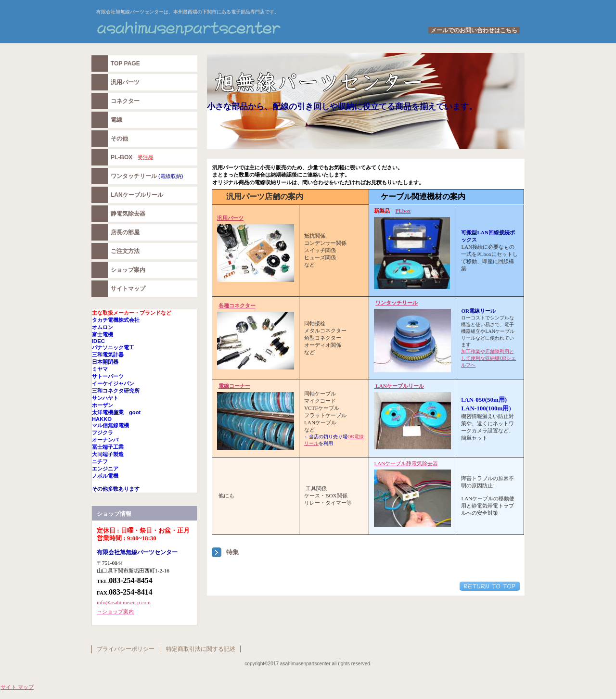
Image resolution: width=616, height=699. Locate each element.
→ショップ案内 (115, 611)
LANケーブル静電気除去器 (406, 463)
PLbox (403, 211)
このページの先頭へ (490, 586)
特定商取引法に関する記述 (201, 649)
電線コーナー (234, 386)
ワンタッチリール (397, 303)
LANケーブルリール (399, 386)
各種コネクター (237, 305)
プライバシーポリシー (126, 649)
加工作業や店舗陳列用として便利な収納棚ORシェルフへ (488, 358)
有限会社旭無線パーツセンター (212, 28)
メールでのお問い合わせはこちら (474, 30)
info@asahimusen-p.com (124, 602)
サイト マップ (17, 687)
